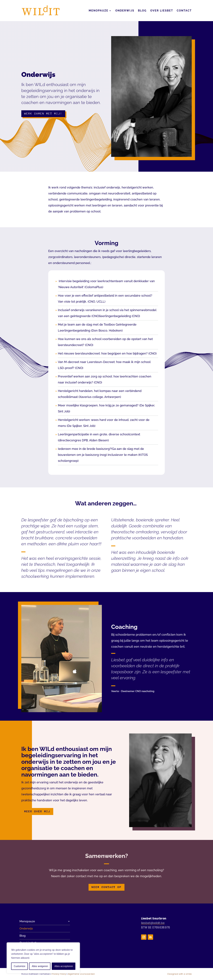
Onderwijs (125, 11)
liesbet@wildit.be (153, 923)
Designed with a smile (180, 974)
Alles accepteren (64, 966)
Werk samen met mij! (43, 114)
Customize (20, 966)
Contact (184, 11)
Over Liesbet (162, 11)
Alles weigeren (40, 966)
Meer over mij (37, 811)
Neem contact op (106, 887)
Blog (142, 11)
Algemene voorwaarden (81, 974)
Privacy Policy (59, 974)
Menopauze (99, 11)
